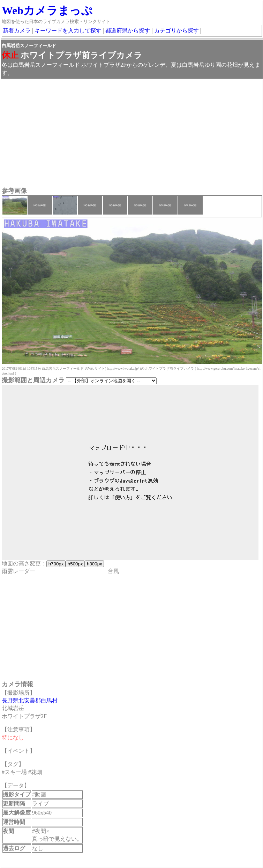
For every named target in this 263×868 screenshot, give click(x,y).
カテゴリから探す (176, 31)
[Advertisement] (132, 134)
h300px (94, 564)
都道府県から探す (128, 31)
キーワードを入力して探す (68, 31)
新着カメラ (17, 31)
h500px (75, 564)
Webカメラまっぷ (47, 10)
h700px (56, 564)
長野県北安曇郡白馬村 (30, 700)
